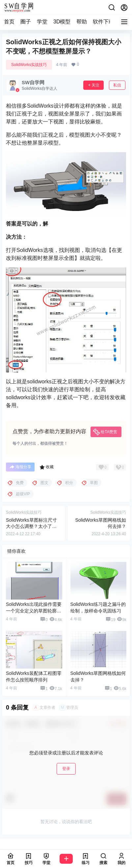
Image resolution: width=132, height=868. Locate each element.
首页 (9, 22)
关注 (93, 85)
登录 (66, 769)
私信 (117, 85)
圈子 (26, 22)
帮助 (82, 22)
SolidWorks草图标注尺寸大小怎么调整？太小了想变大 (31, 526)
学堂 (42, 22)
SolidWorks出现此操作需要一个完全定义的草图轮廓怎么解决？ (34, 611)
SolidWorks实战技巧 (29, 65)
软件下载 (103, 22)
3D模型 (62, 22)
